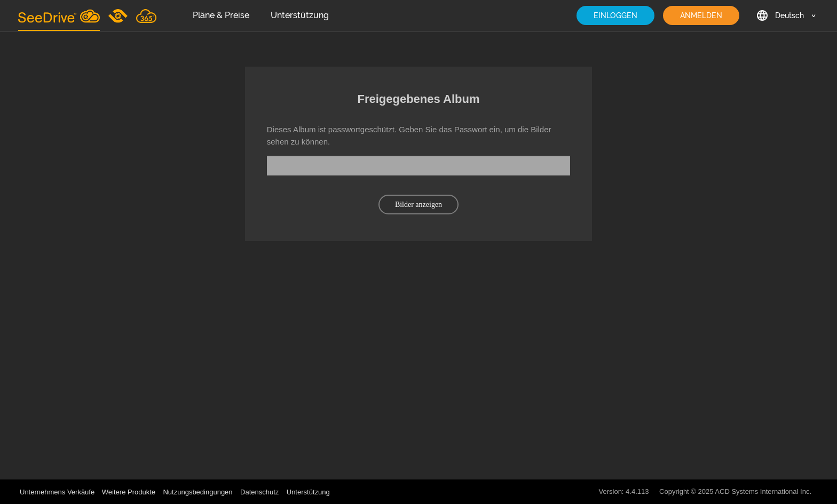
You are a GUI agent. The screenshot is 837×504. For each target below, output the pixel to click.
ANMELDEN (701, 15)
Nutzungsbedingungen (198, 492)
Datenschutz (259, 492)
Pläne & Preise (221, 15)
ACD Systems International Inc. (763, 491)
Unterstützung (300, 15)
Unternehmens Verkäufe (58, 492)
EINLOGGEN (615, 15)
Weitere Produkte (129, 492)
